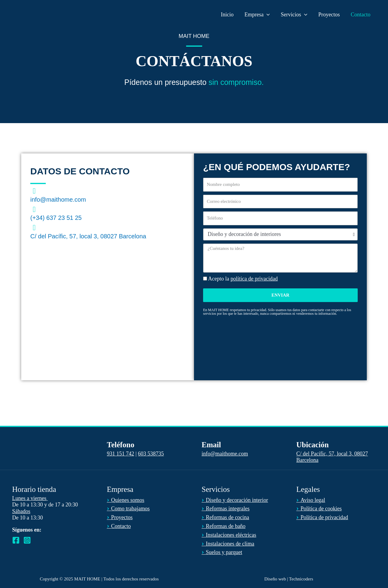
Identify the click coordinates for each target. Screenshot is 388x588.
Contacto (119, 526)
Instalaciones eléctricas (229, 535)
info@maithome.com (58, 200)
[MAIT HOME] (37, 14)
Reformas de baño (224, 526)
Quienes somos (126, 500)
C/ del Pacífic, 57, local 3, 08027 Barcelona (88, 236)
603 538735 (151, 454)
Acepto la (243, 279)
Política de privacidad (322, 517)
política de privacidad (254, 279)
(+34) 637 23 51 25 (56, 218)
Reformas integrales (226, 509)
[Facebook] (16, 540)
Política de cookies (319, 509)
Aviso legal (311, 500)
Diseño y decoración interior (235, 500)
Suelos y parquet (222, 552)
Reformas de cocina (225, 517)
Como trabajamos (128, 509)
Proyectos (120, 517)
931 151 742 (121, 454)
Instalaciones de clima (228, 544)
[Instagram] (27, 540)
